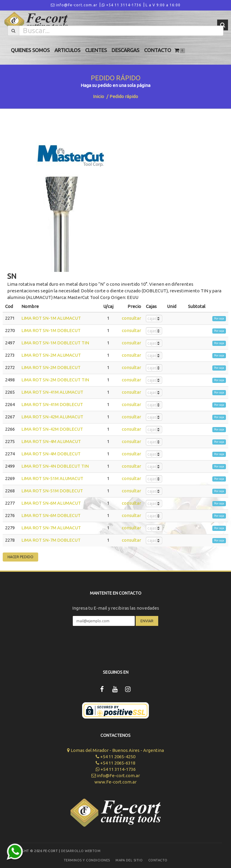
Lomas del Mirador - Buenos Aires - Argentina (115, 750)
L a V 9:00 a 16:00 (163, 5)
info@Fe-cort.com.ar (74, 5)
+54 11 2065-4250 (115, 757)
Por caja (219, 319)
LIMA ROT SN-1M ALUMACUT (51, 318)
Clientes (96, 50)
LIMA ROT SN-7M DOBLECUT (51, 540)
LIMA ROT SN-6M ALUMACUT (51, 503)
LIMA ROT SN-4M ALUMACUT (51, 441)
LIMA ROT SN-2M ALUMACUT (51, 355)
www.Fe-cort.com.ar (115, 782)
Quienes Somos (30, 50)
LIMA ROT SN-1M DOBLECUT (51, 330)
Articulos (67, 50)
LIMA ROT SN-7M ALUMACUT (51, 528)
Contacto (158, 50)
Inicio (99, 96)
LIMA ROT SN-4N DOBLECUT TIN (55, 466)
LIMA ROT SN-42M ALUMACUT (52, 417)
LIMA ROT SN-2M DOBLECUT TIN (55, 380)
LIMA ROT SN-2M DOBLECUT (51, 367)
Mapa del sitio (129, 860)
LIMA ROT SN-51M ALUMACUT (52, 478)
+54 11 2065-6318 (115, 763)
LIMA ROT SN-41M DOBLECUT (52, 404)
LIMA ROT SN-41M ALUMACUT (52, 392)
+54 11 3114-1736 (122, 5)
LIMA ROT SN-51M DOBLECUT (52, 491)
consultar (131, 318)
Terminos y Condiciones (87, 860)
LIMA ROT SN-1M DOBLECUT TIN (55, 343)
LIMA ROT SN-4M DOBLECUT (51, 454)
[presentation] (115, 644)
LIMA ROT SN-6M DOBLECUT (51, 515)
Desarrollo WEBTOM (81, 851)
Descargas (125, 50)
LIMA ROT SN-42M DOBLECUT (52, 429)
